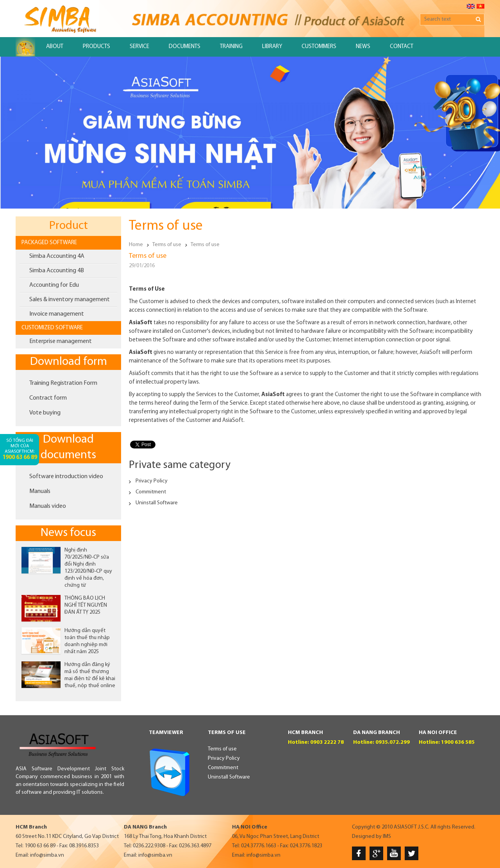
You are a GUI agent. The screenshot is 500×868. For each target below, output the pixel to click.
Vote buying (45, 413)
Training (231, 47)
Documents (185, 47)
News (363, 47)
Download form (69, 362)
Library (272, 47)
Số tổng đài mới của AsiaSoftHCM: (20, 449)
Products (96, 47)
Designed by (367, 837)
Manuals (40, 491)
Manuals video (48, 506)
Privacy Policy (152, 481)
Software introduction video (66, 477)
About (55, 47)
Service (139, 47)
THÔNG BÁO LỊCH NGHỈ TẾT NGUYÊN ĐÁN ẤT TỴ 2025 (86, 605)
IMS (387, 837)
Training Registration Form (63, 383)
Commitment (151, 492)
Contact (402, 47)
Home (136, 245)
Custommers (319, 47)
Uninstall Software (157, 503)
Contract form (48, 398)
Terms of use (167, 245)
